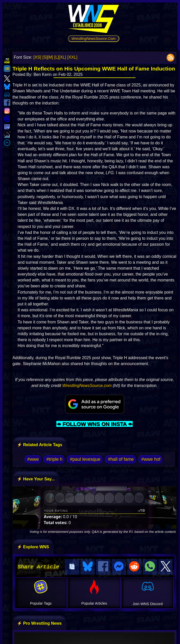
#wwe (33, 459)
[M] (50, 57)
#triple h (54, 459)
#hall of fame (121, 459)
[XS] (37, 57)
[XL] (62, 57)
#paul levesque (85, 459)
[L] (57, 57)
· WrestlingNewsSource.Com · (93, 39)
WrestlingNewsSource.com (87, 386)
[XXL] (72, 57)
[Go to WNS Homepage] (94, 20)
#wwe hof (151, 459)
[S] (45, 57)
